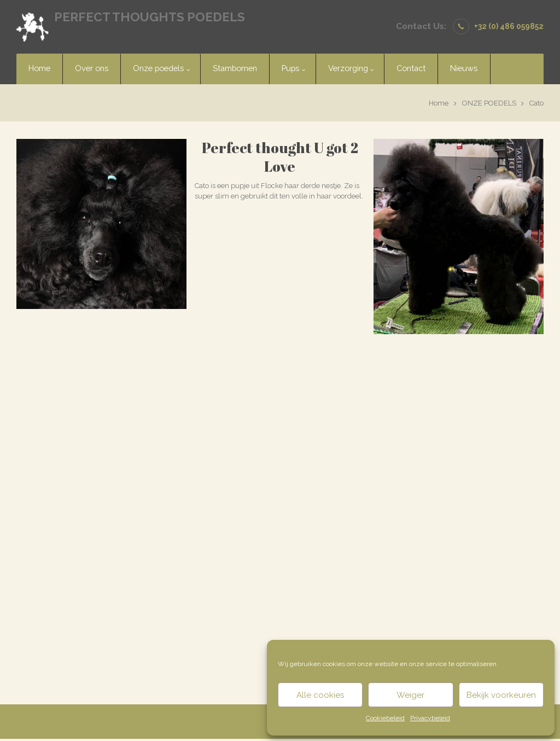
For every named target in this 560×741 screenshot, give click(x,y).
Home (439, 103)
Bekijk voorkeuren (501, 695)
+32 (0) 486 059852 (509, 26)
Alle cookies (320, 695)
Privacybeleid (430, 718)
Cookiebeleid (385, 718)
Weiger (410, 695)
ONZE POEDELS (489, 103)
